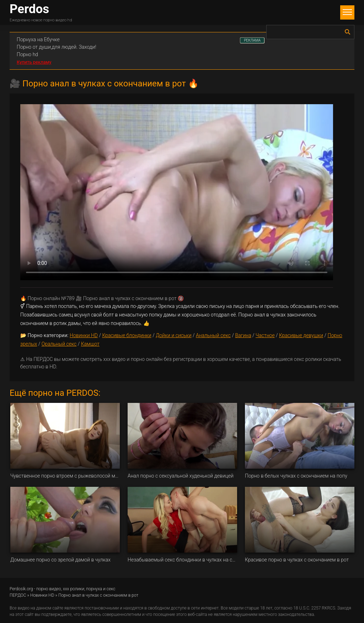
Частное (265, 335)
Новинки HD (84, 335)
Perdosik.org (21, 589)
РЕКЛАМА (252, 40)
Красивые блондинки (127, 335)
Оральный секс (59, 344)
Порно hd (27, 54)
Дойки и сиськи (174, 335)
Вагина (243, 335)
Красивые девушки (301, 335)
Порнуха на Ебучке (38, 39)
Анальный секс (213, 335)
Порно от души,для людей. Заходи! (57, 47)
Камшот (90, 344)
